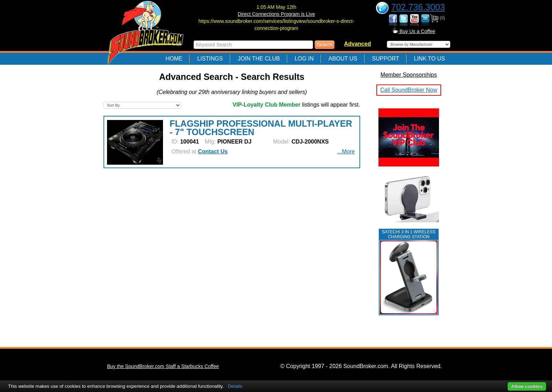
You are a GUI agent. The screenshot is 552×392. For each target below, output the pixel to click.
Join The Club (259, 59)
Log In (304, 59)
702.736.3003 (418, 7)
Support (386, 59)
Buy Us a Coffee (414, 31)
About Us (343, 59)
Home (174, 59)
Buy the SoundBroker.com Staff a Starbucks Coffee (163, 366)
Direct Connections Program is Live (276, 14)
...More (346, 151)
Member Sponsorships (409, 75)
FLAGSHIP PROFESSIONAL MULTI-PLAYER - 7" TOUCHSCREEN (261, 128)
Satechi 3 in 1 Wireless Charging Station (409, 234)
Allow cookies (527, 386)
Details (235, 386)
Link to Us (429, 59)
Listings (210, 59)
